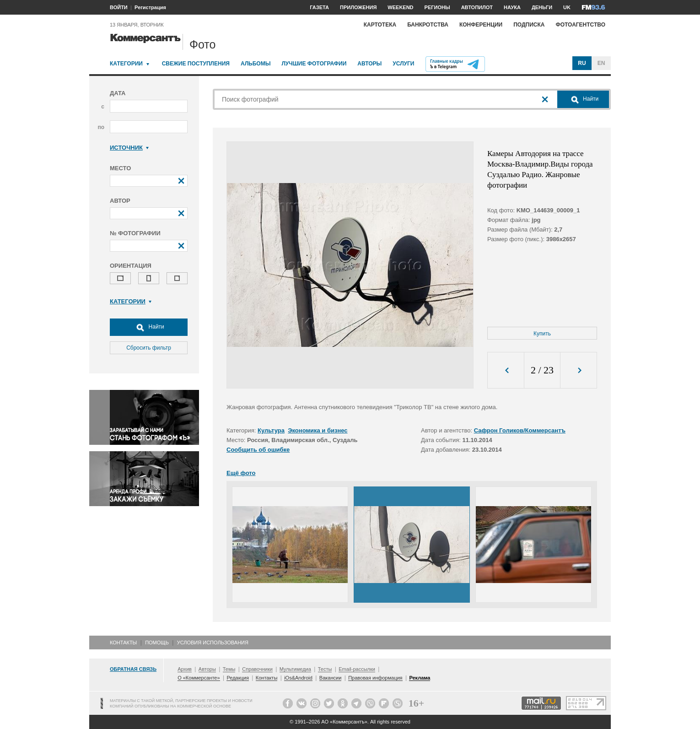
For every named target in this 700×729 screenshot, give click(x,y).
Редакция (237, 678)
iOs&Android (298, 678)
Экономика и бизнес (318, 430)
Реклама (420, 678)
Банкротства (428, 25)
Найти (149, 327)
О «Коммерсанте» (199, 678)
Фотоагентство (580, 25)
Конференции (481, 25)
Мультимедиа (295, 669)
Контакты (123, 643)
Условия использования (213, 643)
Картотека (380, 25)
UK (567, 7)
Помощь (157, 643)
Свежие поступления (196, 64)
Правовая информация (375, 678)
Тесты (325, 669)
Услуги (403, 64)
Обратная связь (133, 669)
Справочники (257, 669)
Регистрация (150, 7)
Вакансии (331, 678)
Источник (129, 148)
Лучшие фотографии (314, 64)
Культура (271, 430)
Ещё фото (241, 473)
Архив (185, 669)
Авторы (369, 64)
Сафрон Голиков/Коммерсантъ (520, 430)
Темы (229, 669)
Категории (126, 64)
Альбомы (256, 64)
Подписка (529, 25)
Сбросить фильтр (149, 348)
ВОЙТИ (119, 7)
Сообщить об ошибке (258, 450)
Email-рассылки (357, 669)
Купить (542, 334)
